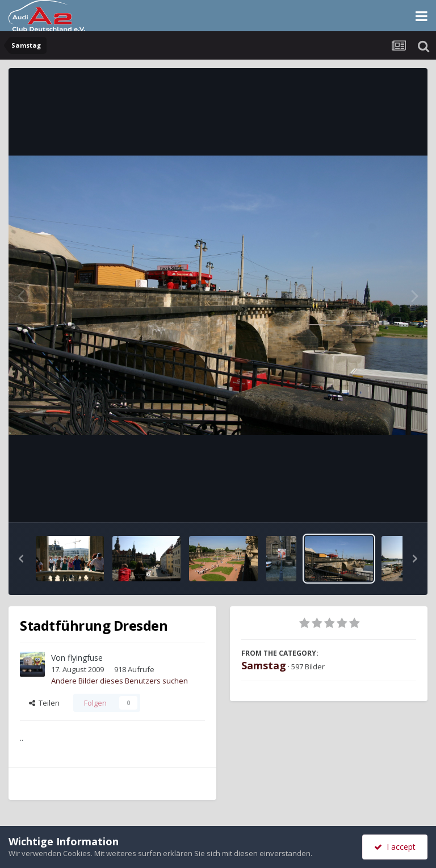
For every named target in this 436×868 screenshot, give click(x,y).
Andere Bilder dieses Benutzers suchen (120, 681)
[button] (21, 559)
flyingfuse (85, 658)
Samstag (264, 665)
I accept (395, 847)
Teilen (44, 703)
